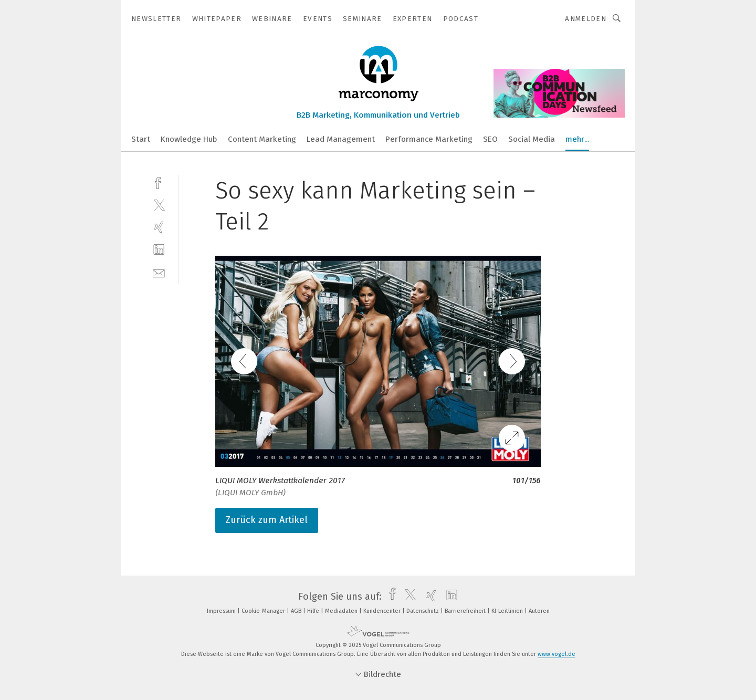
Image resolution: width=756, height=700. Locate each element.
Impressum (222, 611)
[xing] (159, 227)
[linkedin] (159, 250)
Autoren (539, 611)
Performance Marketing (429, 139)
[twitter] (159, 205)
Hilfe (314, 611)
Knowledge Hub (189, 139)
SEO (490, 139)
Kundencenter (383, 611)
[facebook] (159, 182)
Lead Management (341, 139)
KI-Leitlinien (508, 611)
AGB (297, 611)
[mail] (159, 272)
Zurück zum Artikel (267, 520)
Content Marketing (262, 139)
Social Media (532, 139)
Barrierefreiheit (466, 611)
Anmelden (586, 19)
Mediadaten (342, 611)
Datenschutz (423, 611)
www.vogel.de (556, 654)
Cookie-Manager (264, 611)
